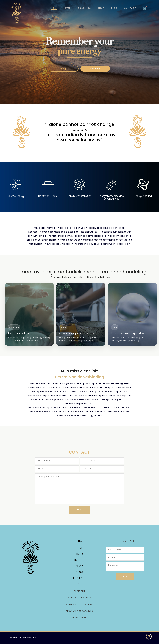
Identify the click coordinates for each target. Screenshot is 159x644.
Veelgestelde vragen (79, 598)
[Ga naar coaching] (29, 314)
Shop (64, 69)
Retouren (80, 591)
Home (80, 548)
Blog (79, 572)
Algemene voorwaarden (80, 611)
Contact (79, 578)
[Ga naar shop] (81, 314)
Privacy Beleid (80, 617)
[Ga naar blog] (132, 314)
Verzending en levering (79, 604)
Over (79, 554)
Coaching (95, 69)
